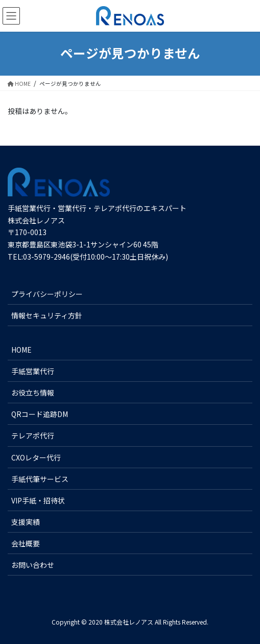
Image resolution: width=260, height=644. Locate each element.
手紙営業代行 (33, 371)
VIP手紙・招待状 (38, 500)
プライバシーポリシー (47, 294)
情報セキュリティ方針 (47, 315)
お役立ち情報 (33, 393)
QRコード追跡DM (40, 414)
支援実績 (26, 522)
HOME (21, 350)
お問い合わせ (33, 565)
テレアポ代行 (33, 435)
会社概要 (26, 543)
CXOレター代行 (36, 457)
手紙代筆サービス (40, 479)
